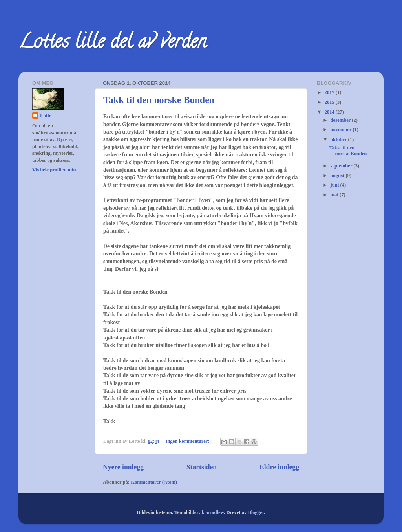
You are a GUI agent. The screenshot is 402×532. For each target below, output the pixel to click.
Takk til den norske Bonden (159, 100)
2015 (330, 102)
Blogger (256, 512)
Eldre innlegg (279, 467)
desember (341, 120)
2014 (330, 112)
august (338, 176)
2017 (330, 92)
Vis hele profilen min (54, 170)
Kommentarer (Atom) (154, 482)
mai (335, 195)
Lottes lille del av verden (112, 44)
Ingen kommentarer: (188, 441)
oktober (339, 139)
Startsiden (202, 467)
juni (335, 185)
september (342, 166)
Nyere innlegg (123, 467)
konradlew (213, 512)
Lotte (46, 116)
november (342, 130)
